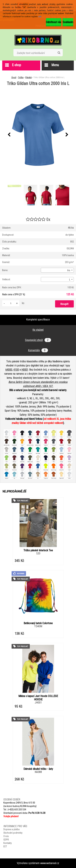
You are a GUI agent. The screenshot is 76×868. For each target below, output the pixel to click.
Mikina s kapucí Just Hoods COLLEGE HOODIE (38, 698)
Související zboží (38, 340)
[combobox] (57, 270)
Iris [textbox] (69, 270)
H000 (24, 370)
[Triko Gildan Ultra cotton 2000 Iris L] (38, 135)
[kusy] (11, 303)
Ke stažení (38, 330)
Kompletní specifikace (38, 320)
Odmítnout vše (54, 22)
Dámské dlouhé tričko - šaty (38, 769)
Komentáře (38, 350)
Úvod (14, 77)
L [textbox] (70, 280)
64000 (9, 370)
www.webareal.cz (50, 863)
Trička (21, 77)
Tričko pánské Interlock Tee (38, 550)
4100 (16, 370)
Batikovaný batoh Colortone (38, 623)
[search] (59, 53)
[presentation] (9, 135)
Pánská (28, 77)
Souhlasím (68, 22)
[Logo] (38, 40)
